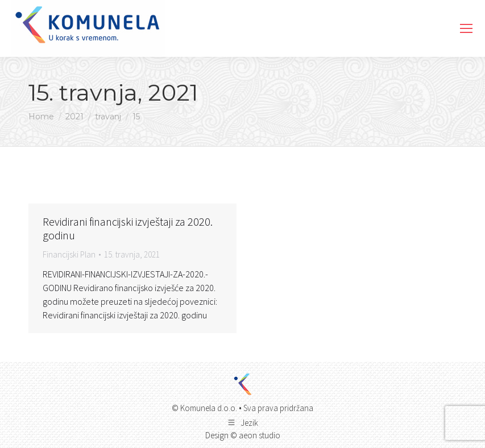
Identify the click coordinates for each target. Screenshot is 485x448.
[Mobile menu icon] (466, 28)
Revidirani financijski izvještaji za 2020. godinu (128, 228)
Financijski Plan (69, 254)
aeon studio (260, 435)
